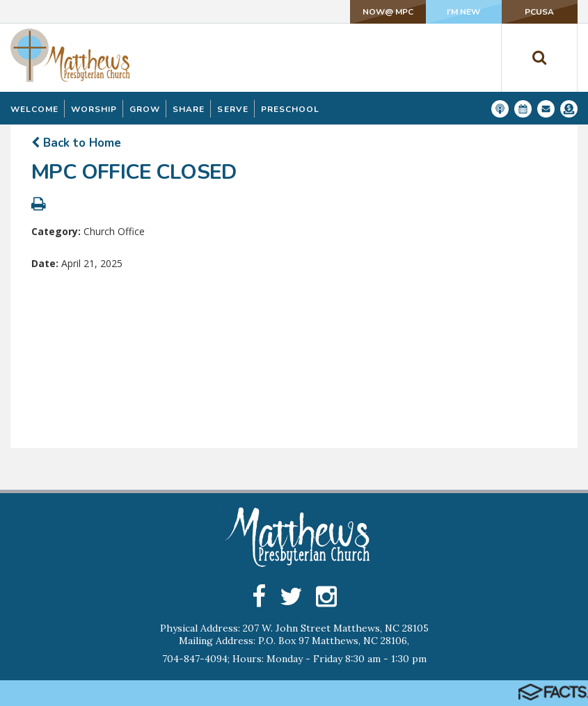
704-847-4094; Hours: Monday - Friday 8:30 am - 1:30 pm (294, 659)
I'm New (463, 12)
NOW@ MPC (387, 12)
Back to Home (76, 143)
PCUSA (539, 12)
